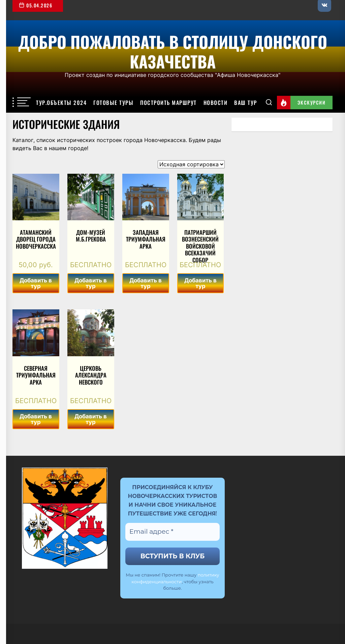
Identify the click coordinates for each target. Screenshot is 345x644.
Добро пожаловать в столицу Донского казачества (173, 50)
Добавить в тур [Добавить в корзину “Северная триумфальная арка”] (36, 419)
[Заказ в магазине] (191, 164)
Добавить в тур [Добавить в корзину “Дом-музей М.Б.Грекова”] (91, 283)
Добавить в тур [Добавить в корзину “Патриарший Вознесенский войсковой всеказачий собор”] (200, 283)
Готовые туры (113, 103)
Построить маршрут (168, 103)
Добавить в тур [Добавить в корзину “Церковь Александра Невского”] (91, 419)
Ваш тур (246, 103)
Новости (216, 103)
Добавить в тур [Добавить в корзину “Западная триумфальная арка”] (146, 283)
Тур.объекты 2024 (61, 103)
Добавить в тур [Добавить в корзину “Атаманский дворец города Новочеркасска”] (36, 283)
